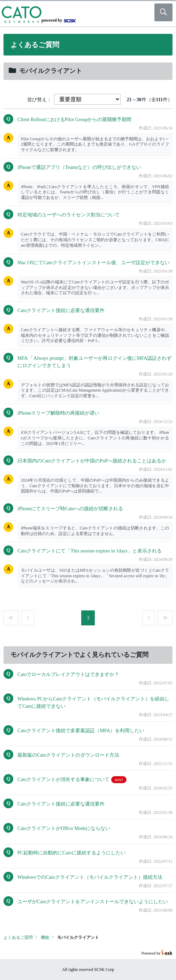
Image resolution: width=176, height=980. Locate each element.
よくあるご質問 (18, 937)
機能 (45, 937)
